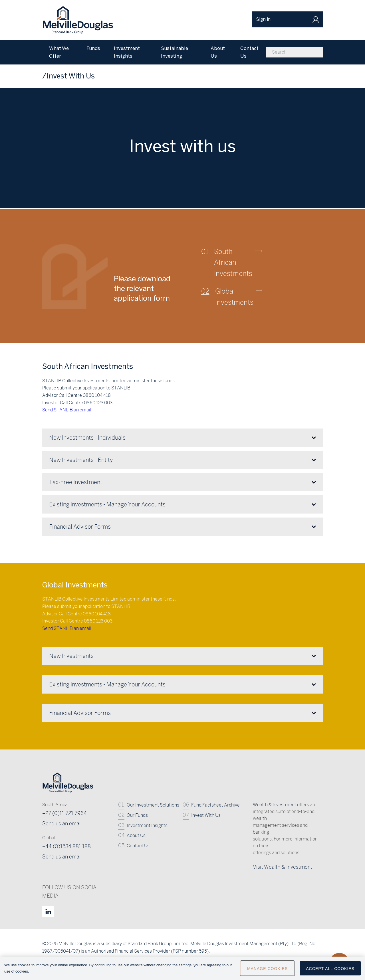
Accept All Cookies (330, 971)
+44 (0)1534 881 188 (66, 846)
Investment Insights (147, 826)
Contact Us (138, 846)
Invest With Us (206, 815)
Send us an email (62, 824)
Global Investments (234, 296)
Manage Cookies (267, 971)
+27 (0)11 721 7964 (64, 813)
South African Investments (233, 262)
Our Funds (137, 815)
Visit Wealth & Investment (283, 867)
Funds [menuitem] (93, 48)
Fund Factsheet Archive (215, 805)
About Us (136, 835)
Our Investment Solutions (153, 805)
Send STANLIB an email (67, 628)
